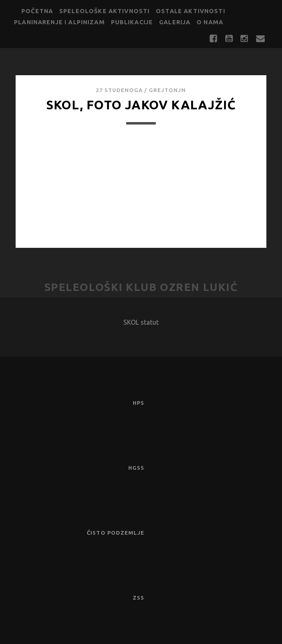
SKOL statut (141, 322)
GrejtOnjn (167, 90)
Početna (37, 11)
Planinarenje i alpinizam (59, 22)
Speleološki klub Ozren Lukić (141, 287)
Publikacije (132, 22)
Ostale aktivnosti (191, 11)
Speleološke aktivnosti (104, 11)
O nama (210, 22)
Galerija (175, 22)
